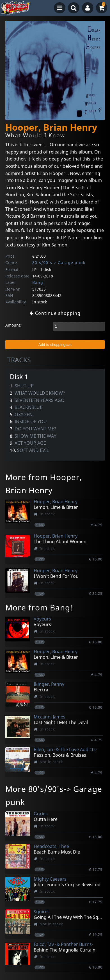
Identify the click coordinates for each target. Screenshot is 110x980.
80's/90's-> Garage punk (59, 263)
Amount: (13, 325)
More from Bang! (39, 607)
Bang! (39, 282)
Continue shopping (55, 313)
